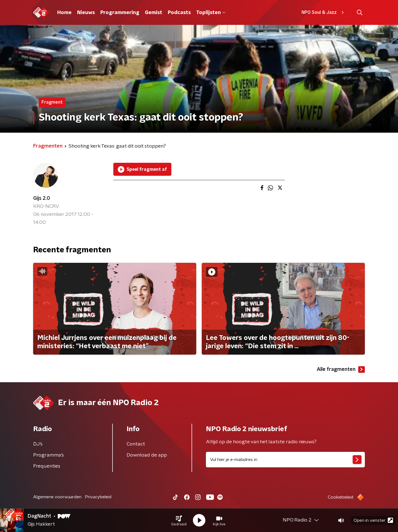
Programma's (49, 455)
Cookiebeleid (341, 497)
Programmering (120, 13)
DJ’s (38, 444)
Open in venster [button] (373, 520)
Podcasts (179, 13)
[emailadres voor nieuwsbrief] (285, 460)
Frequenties (47, 466)
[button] (179, 520)
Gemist (154, 13)
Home (64, 13)
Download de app (147, 455)
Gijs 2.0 (42, 198)
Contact (136, 444)
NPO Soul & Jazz (324, 12)
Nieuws (86, 13)
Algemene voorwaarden (57, 497)
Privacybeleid (98, 497)
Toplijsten (211, 13)
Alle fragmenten (341, 369)
